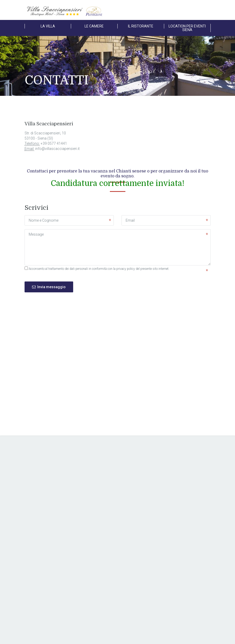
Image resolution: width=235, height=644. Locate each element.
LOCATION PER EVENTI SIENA (187, 28)
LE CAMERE (94, 26)
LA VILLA (48, 26)
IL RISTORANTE (141, 26)
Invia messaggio (49, 287)
